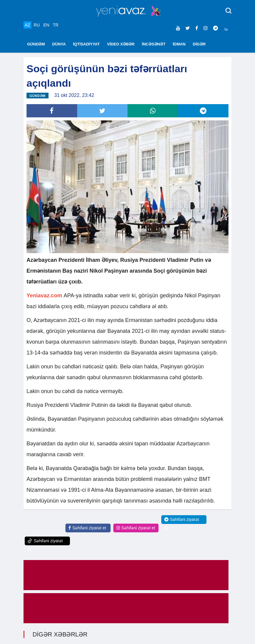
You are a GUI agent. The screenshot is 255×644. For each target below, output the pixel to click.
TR (56, 25)
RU (37, 25)
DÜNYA (59, 44)
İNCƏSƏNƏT (154, 44)
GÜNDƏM (36, 44)
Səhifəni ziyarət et (87, 528)
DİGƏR (199, 44)
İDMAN (179, 44)
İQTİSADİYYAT (86, 44)
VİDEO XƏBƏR (121, 44)
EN (46, 25)
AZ (27, 25)
